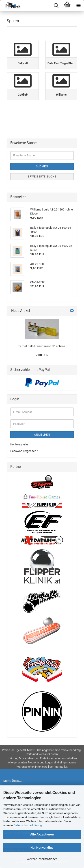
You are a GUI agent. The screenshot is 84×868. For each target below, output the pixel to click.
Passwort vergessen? (24, 451)
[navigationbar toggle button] (78, 6)
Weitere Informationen (42, 859)
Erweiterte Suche (42, 177)
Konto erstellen (20, 444)
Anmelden (42, 435)
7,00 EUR (42, 355)
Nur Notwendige (42, 848)
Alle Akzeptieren (42, 834)
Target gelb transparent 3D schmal (42, 346)
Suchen (42, 167)
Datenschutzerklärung (28, 825)
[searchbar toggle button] (56, 6)
